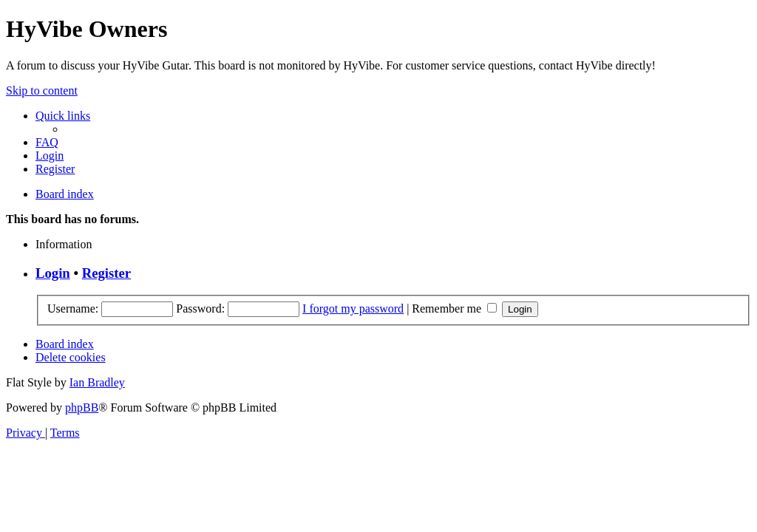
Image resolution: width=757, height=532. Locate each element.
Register (106, 273)
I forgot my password (353, 308)
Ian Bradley (97, 382)
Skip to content (42, 91)
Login (53, 273)
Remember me (454, 308)
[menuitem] (47, 142)
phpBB (82, 407)
